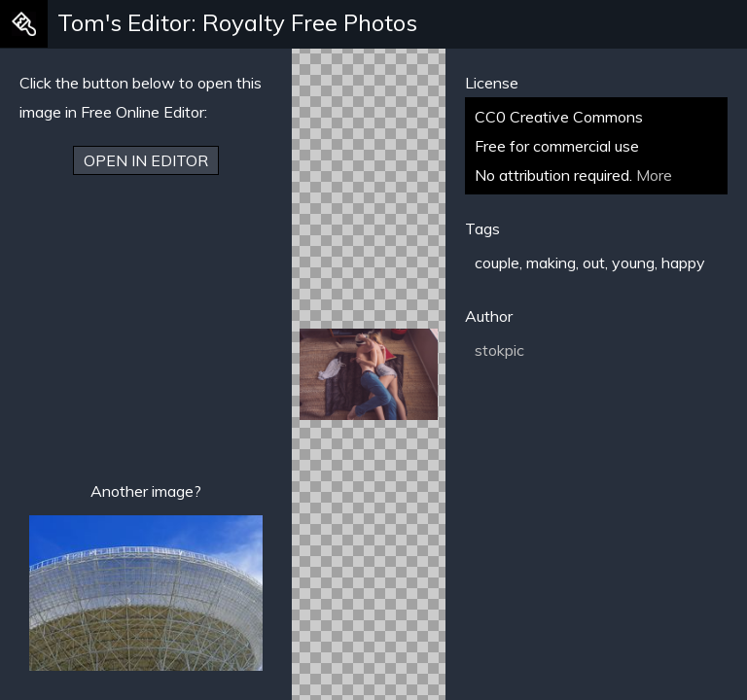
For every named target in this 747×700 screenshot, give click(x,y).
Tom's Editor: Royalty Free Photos (237, 22)
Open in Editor (146, 160)
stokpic (499, 350)
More (654, 175)
